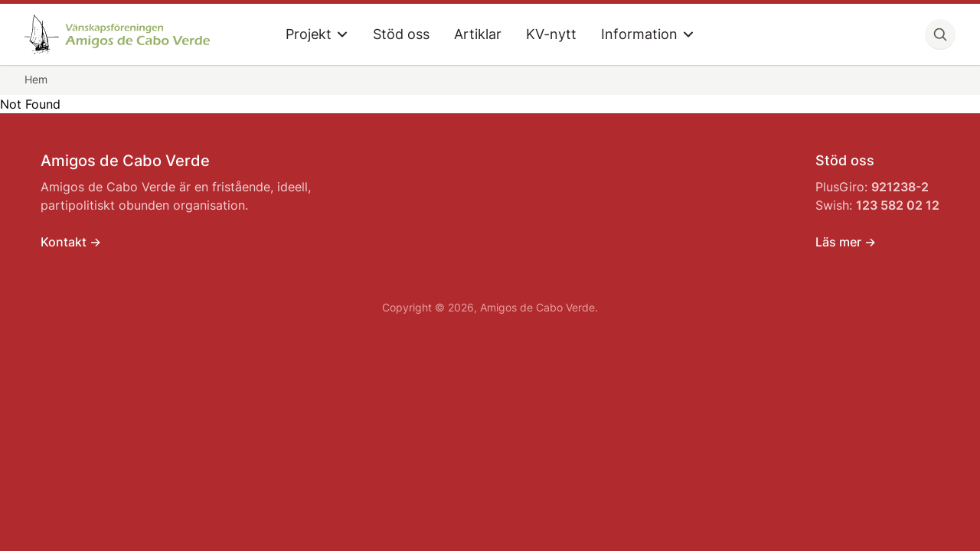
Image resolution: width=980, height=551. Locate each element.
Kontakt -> (71, 242)
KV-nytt (551, 34)
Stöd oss (401, 34)
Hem (36, 79)
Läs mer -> (846, 242)
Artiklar (478, 34)
